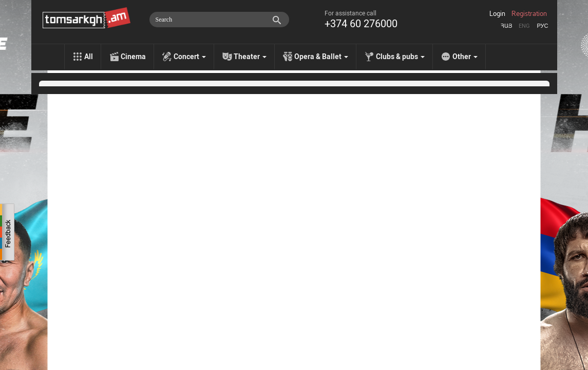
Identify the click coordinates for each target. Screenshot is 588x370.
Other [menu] (465, 57)
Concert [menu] (190, 57)
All (89, 57)
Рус (542, 26)
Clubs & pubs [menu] (400, 57)
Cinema (133, 57)
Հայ (506, 26)
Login (497, 14)
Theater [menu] (250, 57)
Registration (529, 14)
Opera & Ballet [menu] (321, 57)
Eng (524, 26)
